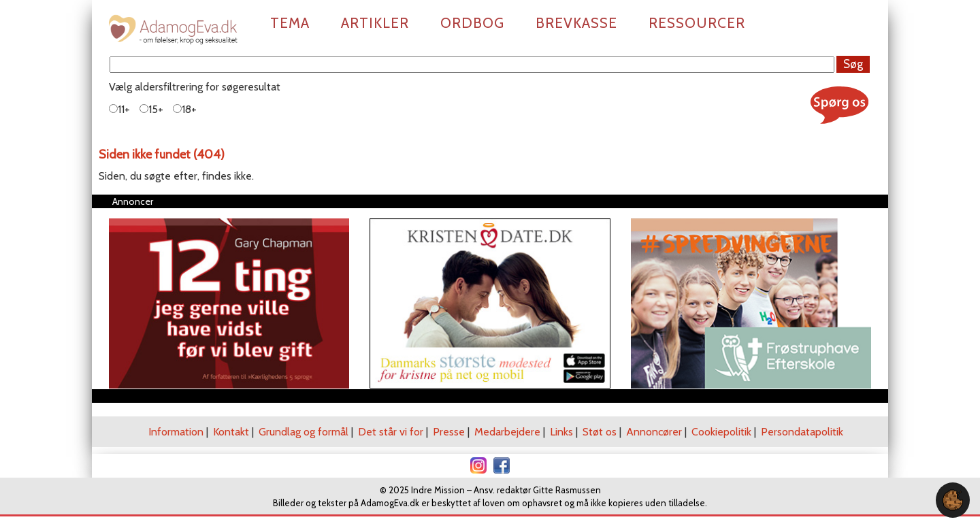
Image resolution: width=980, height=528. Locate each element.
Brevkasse (576, 23)
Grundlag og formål (304, 432)
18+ (185, 109)
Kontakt (231, 432)
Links (561, 432)
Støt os (600, 432)
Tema (290, 23)
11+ (119, 109)
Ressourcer (697, 23)
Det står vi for (391, 432)
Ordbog (472, 23)
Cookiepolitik (721, 432)
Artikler (375, 23)
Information (176, 432)
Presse (449, 432)
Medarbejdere (507, 432)
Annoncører (654, 432)
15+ (151, 109)
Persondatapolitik (802, 432)
